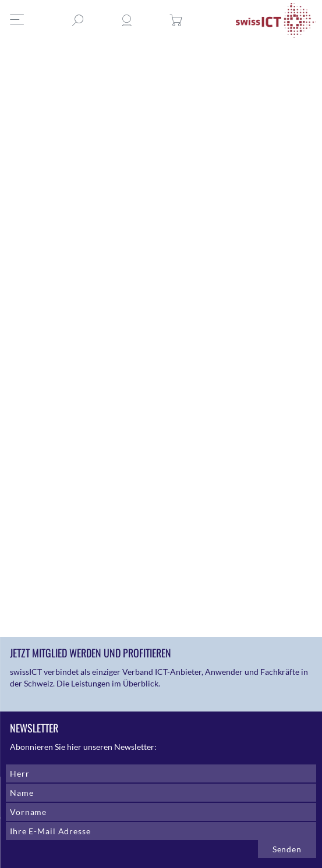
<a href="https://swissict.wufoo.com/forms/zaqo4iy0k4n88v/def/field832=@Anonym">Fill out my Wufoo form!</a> (97, 332)
